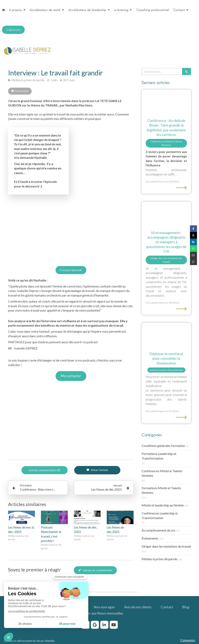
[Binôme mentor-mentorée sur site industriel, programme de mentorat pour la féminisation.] (166, 335)
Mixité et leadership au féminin (163, 505)
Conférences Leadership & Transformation (160, 515)
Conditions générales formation (163, 446)
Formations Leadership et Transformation (159, 456)
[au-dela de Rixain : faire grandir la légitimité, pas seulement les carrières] (166, 102)
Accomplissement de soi (158, 530)
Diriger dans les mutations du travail (166, 546)
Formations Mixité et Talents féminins (161, 490)
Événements (150, 538)
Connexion (188, 640)
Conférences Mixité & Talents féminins (162, 473)
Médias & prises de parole (159, 559)
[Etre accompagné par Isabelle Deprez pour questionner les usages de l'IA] (166, 214)
